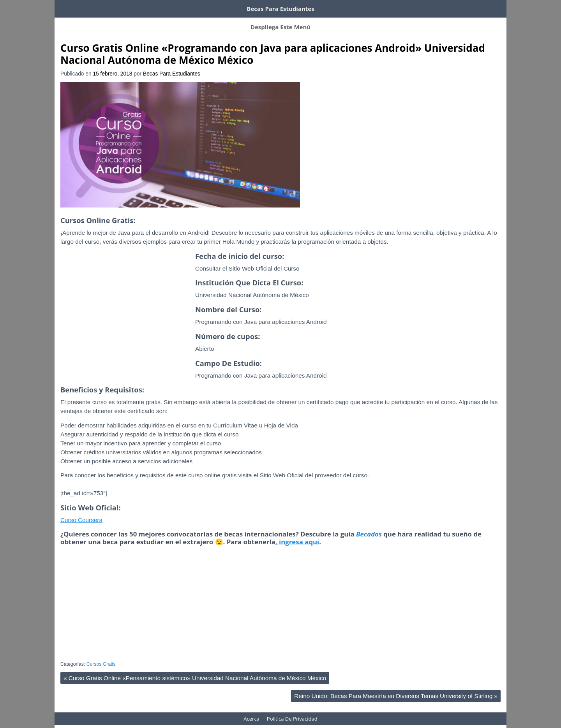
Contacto (336, 22)
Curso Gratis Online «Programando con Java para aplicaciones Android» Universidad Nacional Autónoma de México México (273, 46)
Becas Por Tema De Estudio (206, 22)
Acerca (366, 22)
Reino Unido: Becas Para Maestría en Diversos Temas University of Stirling (396, 688)
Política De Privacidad (292, 711)
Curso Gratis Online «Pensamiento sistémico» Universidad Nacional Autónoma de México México (195, 670)
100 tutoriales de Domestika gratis (183, 7)
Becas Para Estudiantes (172, 66)
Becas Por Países (142, 22)
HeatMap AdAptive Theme (309, 723)
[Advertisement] (126, 316)
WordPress (262, 723)
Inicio (67, 22)
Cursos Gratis (101, 656)
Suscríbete (98, 22)
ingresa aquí (298, 534)
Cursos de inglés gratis (92, 7)
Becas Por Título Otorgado (282, 22)
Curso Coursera (81, 512)
